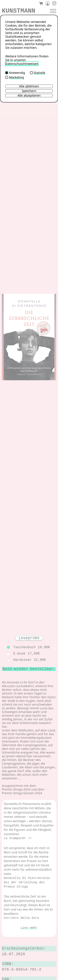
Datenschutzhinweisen (22, 64)
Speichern (29, 91)
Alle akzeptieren (29, 96)
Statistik (38, 73)
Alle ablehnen (29, 86)
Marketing (15, 77)
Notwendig (15, 73)
